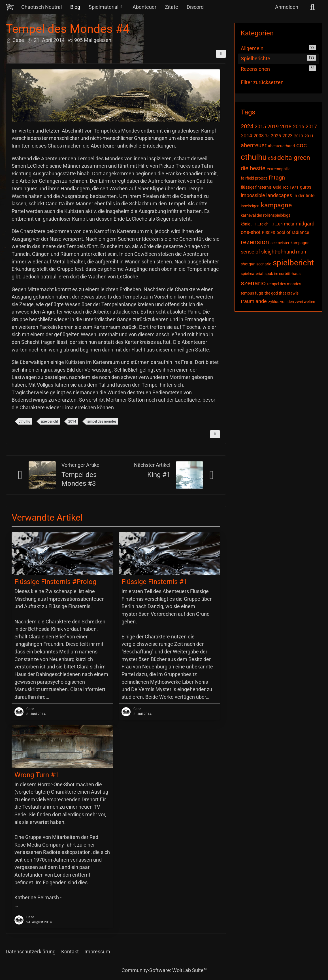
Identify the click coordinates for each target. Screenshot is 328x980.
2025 (276, 136)
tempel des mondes (101, 421)
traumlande (254, 301)
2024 (247, 126)
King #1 (159, 475)
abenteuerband (281, 146)
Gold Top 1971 (286, 187)
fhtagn (277, 178)
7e (267, 136)
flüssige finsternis (256, 187)
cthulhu (25, 421)
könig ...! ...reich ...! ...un (262, 224)
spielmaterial (252, 274)
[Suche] (312, 7)
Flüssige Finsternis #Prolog (55, 582)
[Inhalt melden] (215, 434)
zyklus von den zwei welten (292, 302)
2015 (260, 126)
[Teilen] (221, 54)
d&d (272, 158)
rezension (255, 242)
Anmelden (287, 7)
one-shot (251, 232)
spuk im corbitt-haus (283, 274)
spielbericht (49, 421)
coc (302, 145)
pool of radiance (293, 232)
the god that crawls (282, 293)
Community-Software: (164, 970)
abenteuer (254, 145)
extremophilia (279, 169)
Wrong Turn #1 (37, 775)
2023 (287, 136)
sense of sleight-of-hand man (273, 252)
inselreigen (250, 206)
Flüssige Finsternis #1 (154, 582)
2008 (259, 136)
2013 (299, 136)
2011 (309, 136)
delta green (294, 158)
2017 (311, 126)
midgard (305, 224)
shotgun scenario (256, 264)
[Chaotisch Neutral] (10, 7)
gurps (306, 187)
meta (289, 224)
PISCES (269, 233)
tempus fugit (252, 293)
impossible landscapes (266, 195)
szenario (253, 283)
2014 (72, 421)
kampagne (276, 205)
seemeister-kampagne (290, 243)
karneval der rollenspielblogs (266, 215)
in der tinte (304, 196)
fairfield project (254, 178)
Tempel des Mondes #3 (79, 479)
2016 (299, 126)
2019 (273, 126)
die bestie (253, 168)
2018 (286, 126)
